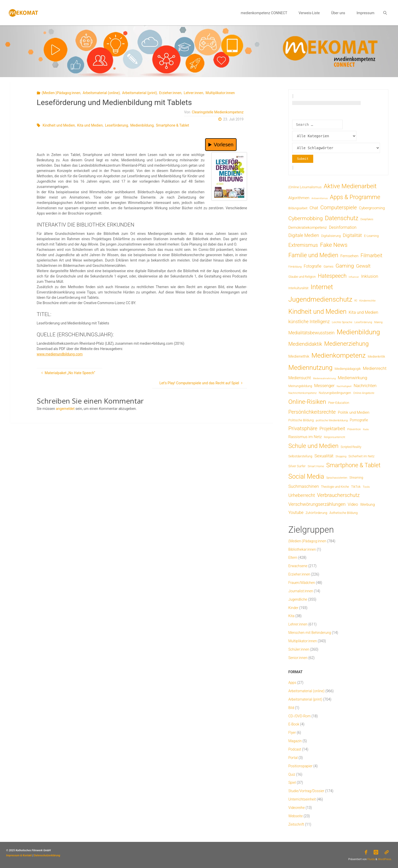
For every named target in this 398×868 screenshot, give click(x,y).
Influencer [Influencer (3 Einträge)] (354, 277)
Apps (292, 683)
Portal (293, 758)
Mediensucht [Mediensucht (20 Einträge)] (300, 378)
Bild (291, 708)
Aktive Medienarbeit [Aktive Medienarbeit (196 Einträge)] (350, 186)
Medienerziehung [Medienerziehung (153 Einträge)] (346, 344)
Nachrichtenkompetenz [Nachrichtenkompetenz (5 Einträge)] (302, 393)
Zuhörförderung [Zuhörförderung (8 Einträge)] (316, 513)
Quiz (292, 774)
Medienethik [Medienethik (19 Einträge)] (299, 356)
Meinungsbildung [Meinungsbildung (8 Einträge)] (300, 386)
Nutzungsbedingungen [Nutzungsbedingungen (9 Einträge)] (335, 393)
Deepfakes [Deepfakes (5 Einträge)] (367, 219)
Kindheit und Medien (59, 125)
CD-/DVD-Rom (300, 716)
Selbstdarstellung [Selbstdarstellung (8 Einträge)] (300, 456)
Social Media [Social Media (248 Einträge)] (306, 476)
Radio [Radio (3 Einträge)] (366, 429)
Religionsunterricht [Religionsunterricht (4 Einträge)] (335, 437)
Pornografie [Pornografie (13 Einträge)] (359, 420)
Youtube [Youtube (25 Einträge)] (296, 513)
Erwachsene (298, 566)
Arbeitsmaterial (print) (139, 93)
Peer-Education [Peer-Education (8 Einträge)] (339, 403)
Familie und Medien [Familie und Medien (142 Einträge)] (313, 255)
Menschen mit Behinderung (310, 633)
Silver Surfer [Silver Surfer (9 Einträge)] (297, 466)
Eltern (293, 558)
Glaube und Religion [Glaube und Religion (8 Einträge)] (302, 277)
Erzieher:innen (170, 93)
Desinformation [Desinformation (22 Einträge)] (343, 227)
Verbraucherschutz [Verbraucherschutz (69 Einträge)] (338, 495)
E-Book (294, 724)
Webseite (296, 816)
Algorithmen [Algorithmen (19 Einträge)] (299, 198)
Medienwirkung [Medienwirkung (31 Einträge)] (353, 378)
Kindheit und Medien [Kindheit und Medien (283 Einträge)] (317, 311)
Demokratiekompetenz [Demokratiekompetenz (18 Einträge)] (308, 228)
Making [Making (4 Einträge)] (378, 322)
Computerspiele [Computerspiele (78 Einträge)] (339, 207)
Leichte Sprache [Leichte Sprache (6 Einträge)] (342, 322)
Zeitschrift (296, 824)
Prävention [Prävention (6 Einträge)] (354, 429)
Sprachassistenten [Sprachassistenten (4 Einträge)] (337, 478)
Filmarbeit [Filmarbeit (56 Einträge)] (372, 256)
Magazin (295, 741)
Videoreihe (297, 808)
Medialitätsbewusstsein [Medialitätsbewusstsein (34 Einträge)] (311, 333)
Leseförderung (117, 125)
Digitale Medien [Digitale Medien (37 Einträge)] (304, 235)
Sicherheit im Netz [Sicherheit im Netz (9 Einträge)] (362, 456)
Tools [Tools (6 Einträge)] (366, 487)
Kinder (293, 608)
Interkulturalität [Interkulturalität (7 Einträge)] (298, 288)
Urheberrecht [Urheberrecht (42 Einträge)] (302, 495)
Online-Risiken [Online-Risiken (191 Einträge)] (307, 402)
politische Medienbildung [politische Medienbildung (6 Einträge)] (332, 420)
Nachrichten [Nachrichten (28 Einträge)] (365, 386)
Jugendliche (298, 599)
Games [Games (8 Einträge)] (329, 266)
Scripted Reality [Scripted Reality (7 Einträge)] (351, 447)
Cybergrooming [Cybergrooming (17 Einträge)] (372, 208)
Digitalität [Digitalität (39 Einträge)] (352, 235)
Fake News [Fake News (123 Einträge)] (334, 245)
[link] (385, 13)
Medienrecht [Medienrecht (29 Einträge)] (375, 368)
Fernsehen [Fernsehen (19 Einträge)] (349, 256)
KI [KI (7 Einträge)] (356, 301)
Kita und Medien (90, 125)
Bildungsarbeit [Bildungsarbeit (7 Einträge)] (298, 208)
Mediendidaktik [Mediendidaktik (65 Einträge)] (305, 344)
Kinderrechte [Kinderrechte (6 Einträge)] (368, 301)
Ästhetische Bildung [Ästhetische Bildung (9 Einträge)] (344, 513)
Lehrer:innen (194, 93)
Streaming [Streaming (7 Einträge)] (356, 478)
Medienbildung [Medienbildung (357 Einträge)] (358, 332)
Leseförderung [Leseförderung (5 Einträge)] (363, 322)
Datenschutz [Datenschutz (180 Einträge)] (342, 218)
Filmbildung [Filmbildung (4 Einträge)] (295, 267)
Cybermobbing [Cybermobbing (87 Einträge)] (305, 218)
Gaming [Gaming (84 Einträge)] (345, 266)
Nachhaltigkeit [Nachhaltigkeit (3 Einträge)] (344, 386)
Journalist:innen (301, 591)
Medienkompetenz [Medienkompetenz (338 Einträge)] (338, 355)
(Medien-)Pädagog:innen (61, 93)
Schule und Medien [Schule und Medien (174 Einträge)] (313, 446)
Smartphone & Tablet (172, 125)
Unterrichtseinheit (302, 799)
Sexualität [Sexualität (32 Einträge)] (324, 456)
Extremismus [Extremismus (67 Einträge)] (303, 245)
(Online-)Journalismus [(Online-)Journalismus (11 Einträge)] (305, 187)
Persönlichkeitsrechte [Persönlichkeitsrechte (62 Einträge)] (312, 412)
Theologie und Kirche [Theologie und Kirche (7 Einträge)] (335, 487)
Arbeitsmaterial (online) (101, 93)
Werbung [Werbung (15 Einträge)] (368, 505)
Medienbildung (142, 125)
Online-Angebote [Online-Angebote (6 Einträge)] (364, 393)
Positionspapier (300, 766)
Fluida (371, 859)
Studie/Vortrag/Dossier (306, 791)
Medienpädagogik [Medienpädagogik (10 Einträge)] (348, 369)
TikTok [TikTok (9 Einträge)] (356, 487)
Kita (291, 616)
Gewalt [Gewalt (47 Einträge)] (363, 266)
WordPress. (385, 859)
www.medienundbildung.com (60, 354)
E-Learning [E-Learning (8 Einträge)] (371, 236)
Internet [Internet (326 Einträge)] (322, 287)
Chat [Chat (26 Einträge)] (314, 208)
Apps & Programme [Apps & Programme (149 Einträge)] (355, 197)
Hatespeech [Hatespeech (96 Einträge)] (332, 276)
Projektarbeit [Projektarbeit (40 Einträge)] (332, 429)
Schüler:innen (299, 649)
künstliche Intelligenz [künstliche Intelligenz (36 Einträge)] (309, 322)
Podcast (295, 749)
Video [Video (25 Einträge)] (353, 504)
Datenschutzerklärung (47, 855)
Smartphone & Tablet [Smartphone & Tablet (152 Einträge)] (353, 465)
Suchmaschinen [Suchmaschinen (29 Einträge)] (304, 486)
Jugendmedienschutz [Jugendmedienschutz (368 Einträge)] (320, 299)
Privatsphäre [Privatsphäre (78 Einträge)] (303, 428)
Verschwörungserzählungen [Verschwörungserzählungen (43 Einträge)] (317, 504)
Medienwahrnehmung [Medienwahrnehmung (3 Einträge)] (324, 378)
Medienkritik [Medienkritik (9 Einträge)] (376, 357)
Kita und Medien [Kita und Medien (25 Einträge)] (364, 312)
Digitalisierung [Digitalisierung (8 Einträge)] (331, 236)
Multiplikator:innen (220, 93)
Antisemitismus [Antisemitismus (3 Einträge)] (320, 198)
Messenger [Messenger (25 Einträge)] (324, 386)
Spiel (292, 783)
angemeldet (65, 409)
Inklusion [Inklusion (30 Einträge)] (370, 276)
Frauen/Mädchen (302, 583)
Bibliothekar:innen (302, 549)
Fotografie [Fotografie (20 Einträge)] (313, 266)
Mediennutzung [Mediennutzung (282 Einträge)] (310, 368)
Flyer (292, 733)
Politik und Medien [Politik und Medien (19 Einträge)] (354, 412)
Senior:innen (298, 658)
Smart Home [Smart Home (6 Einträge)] (316, 466)
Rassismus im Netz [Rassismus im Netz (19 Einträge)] (305, 437)
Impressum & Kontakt (19, 855)
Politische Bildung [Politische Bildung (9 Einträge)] (301, 420)
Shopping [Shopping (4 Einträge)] (341, 456)
